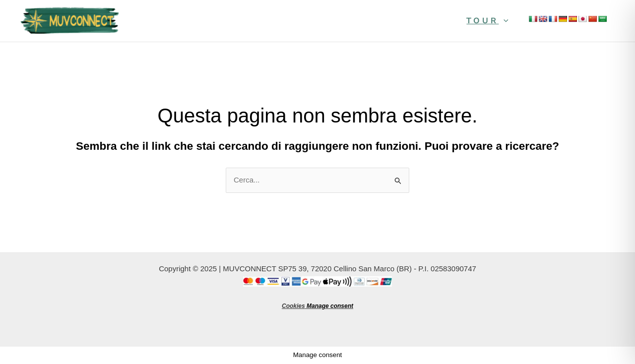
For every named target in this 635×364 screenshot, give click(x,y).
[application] (504, 21)
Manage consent (330, 306)
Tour (487, 21)
